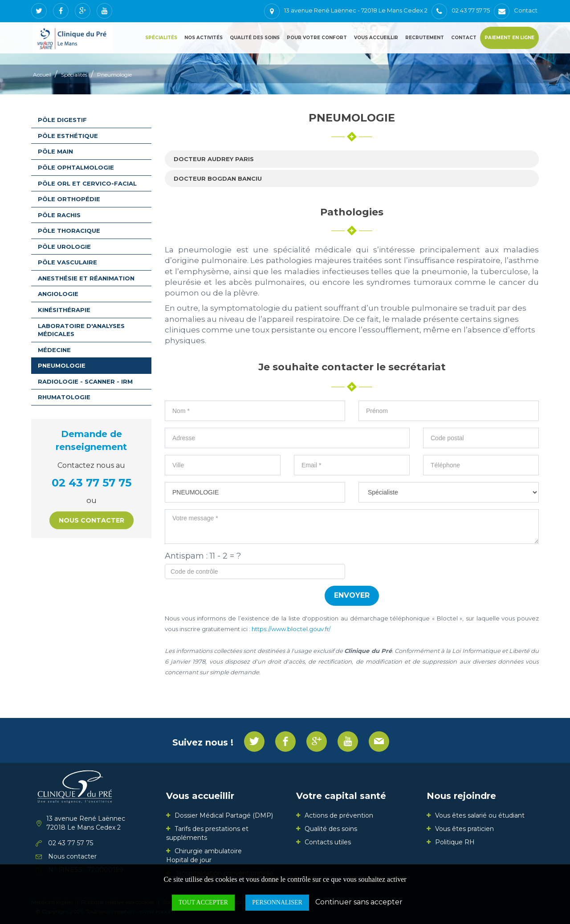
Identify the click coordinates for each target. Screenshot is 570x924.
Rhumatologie (64, 397)
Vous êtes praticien (464, 829)
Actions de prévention (339, 815)
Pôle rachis (59, 215)
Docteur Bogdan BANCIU (218, 178)
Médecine (54, 350)
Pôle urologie (64, 247)
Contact (464, 38)
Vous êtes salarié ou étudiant (480, 815)
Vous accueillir (376, 38)
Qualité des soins (255, 38)
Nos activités (204, 38)
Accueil (42, 75)
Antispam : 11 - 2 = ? (203, 556)
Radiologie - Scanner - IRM (85, 381)
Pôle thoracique (69, 231)
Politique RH (455, 842)
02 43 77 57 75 (92, 483)
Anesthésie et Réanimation (86, 278)
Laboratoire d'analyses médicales (81, 330)
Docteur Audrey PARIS (214, 159)
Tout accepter (203, 902)
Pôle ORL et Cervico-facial (87, 183)
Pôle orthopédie (69, 199)
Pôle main (55, 151)
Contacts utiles (328, 842)
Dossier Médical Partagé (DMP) (224, 815)
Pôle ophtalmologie (76, 167)
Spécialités (161, 38)
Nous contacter (92, 520)
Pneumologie (114, 75)
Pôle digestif (62, 120)
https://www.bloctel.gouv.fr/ (291, 629)
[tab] (352, 159)
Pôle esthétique (68, 136)
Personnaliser (277, 902)
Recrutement (425, 38)
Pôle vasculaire (67, 262)
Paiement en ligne (509, 38)
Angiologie (58, 294)
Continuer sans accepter (359, 902)
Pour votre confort (317, 38)
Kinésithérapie (64, 310)
